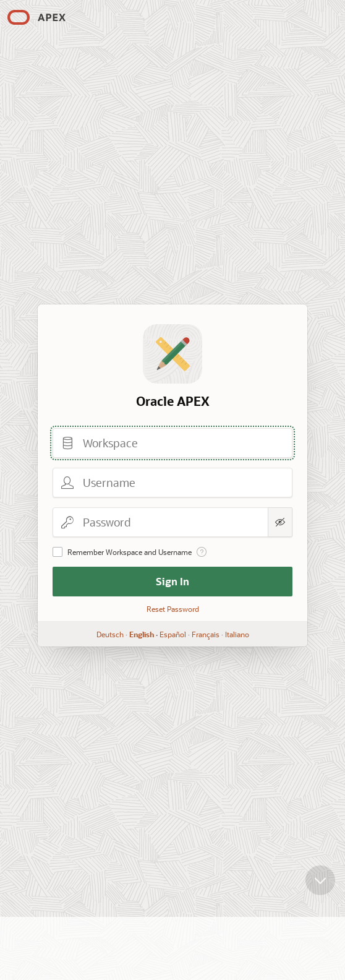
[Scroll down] (320, 887)
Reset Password (173, 609)
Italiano (237, 634)
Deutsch (110, 634)
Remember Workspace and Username (130, 552)
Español (173, 634)
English (142, 634)
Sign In (172, 581)
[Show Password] (280, 522)
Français (206, 634)
